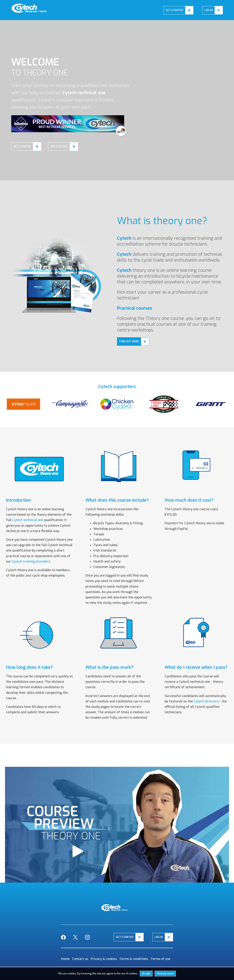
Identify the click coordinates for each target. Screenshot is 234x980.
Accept (146, 974)
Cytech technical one (28, 520)
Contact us (80, 959)
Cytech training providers (31, 561)
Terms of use (160, 959)
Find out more (165, 974)
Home (15, 6)
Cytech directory (206, 701)
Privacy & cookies (104, 959)
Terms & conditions (134, 959)
